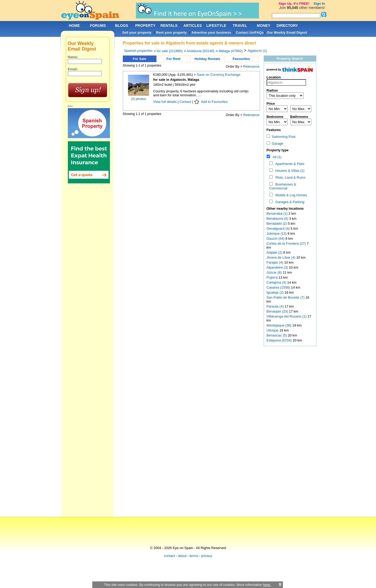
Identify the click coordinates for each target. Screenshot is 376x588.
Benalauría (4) (277, 218)
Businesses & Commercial (283, 186)
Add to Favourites (214, 102)
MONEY (264, 26)
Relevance (251, 66)
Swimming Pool (281, 137)
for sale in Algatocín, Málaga (176, 80)
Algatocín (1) (257, 51)
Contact (185, 102)
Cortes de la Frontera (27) (286, 243)
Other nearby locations (285, 208)
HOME (74, 26)
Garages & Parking (289, 202)
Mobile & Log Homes (290, 195)
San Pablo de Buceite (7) (286, 297)
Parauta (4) (275, 306)
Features (274, 130)
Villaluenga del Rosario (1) (287, 316)
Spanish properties (138, 51)
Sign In (319, 4)
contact (170, 556)
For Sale (139, 59)
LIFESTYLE (216, 26)
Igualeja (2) (275, 292)
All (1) (276, 157)
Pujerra (273, 277)
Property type (278, 150)
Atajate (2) (275, 252)
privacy (207, 556)
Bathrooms (299, 117)
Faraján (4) (275, 262)
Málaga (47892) (231, 51)
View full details (166, 102)
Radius (272, 90)
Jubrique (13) (277, 233)
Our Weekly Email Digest (287, 32)
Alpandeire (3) (277, 267)
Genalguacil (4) (278, 228)
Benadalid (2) (277, 223)
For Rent (173, 59)
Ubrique (273, 330)
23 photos (138, 99)
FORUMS (98, 26)
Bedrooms (275, 117)
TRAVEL (240, 26)
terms (194, 556)
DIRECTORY (287, 26)
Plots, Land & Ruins (289, 177)
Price (271, 104)
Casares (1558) (278, 287)
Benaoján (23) (277, 311)
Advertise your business (211, 32)
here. (267, 585)
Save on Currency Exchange (218, 75)
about (182, 556)
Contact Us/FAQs (250, 32)
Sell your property (137, 32)
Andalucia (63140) (201, 51)
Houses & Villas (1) (289, 171)
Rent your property (171, 32)
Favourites (241, 59)
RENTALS (169, 26)
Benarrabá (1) (277, 213)
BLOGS (122, 26)
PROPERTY (145, 26)
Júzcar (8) (274, 272)
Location (274, 77)
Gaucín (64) (276, 238)
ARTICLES (193, 26)
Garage (275, 144)
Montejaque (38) (279, 325)
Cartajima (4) (276, 282)
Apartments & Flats (289, 164)
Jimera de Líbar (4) (281, 257)
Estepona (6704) (279, 340)
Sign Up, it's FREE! (294, 4)
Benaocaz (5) (277, 335)
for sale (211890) (170, 51)
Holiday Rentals (207, 59)
